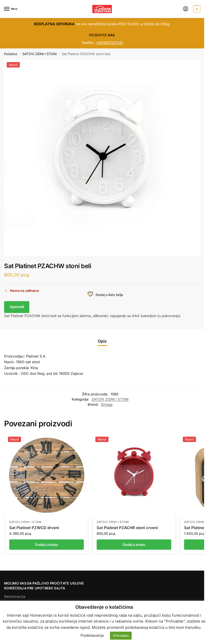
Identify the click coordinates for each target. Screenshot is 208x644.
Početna (11, 54)
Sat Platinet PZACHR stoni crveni (127, 528)
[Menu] (12, 9)
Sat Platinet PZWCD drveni (34, 528)
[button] (196, 9)
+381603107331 (109, 43)
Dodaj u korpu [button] (47, 545)
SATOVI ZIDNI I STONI (39, 54)
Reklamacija (15, 597)
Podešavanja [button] (92, 635)
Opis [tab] (102, 341)
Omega (107, 404)
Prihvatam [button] (121, 635)
